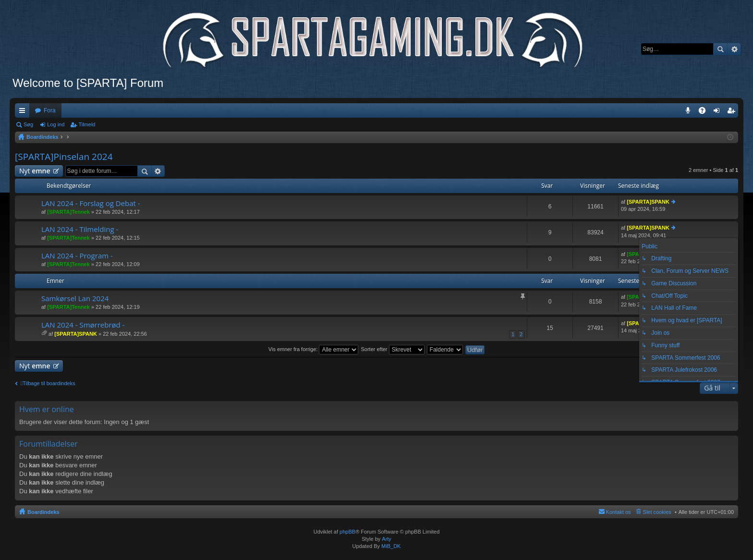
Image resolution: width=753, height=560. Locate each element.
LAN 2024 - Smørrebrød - (83, 325)
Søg (720, 49)
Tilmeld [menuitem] (734, 112)
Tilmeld (87, 124)
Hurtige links (24, 112)
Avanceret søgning (734, 49)
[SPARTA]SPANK (648, 202)
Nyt (35, 171)
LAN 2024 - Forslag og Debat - (91, 203)
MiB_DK (390, 546)
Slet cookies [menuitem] (657, 512)
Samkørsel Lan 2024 (75, 298)
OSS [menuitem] (705, 112)
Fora (50, 110)
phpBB (347, 532)
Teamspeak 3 (690, 112)
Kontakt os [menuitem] (619, 512)
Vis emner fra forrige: (314, 349)
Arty (387, 539)
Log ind (56, 124)
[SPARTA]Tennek (68, 212)
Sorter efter (392, 349)
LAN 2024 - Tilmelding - (80, 229)
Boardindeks (43, 512)
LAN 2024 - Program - (77, 256)
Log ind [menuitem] (719, 112)
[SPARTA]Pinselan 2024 (64, 157)
